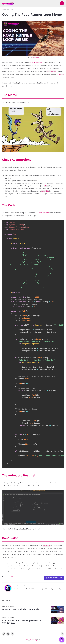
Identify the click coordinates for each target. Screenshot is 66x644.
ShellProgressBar (43, 213)
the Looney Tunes (36, 62)
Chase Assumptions (17, 160)
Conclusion (10, 538)
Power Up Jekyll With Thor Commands (20, 609)
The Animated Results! (19, 475)
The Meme (9, 95)
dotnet (8, 577)
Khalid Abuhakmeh (31, 639)
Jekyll (36, 641)
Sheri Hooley (36, 57)
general (14, 577)
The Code (9, 205)
